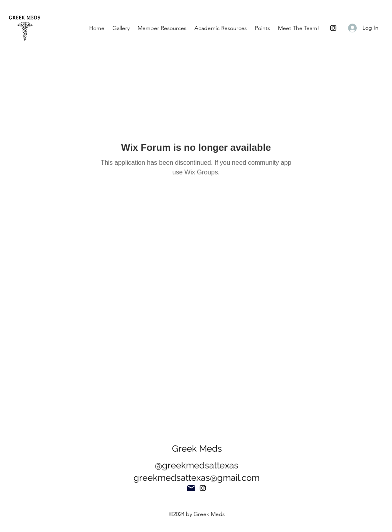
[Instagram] (333, 28)
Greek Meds (197, 448)
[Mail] (191, 488)
